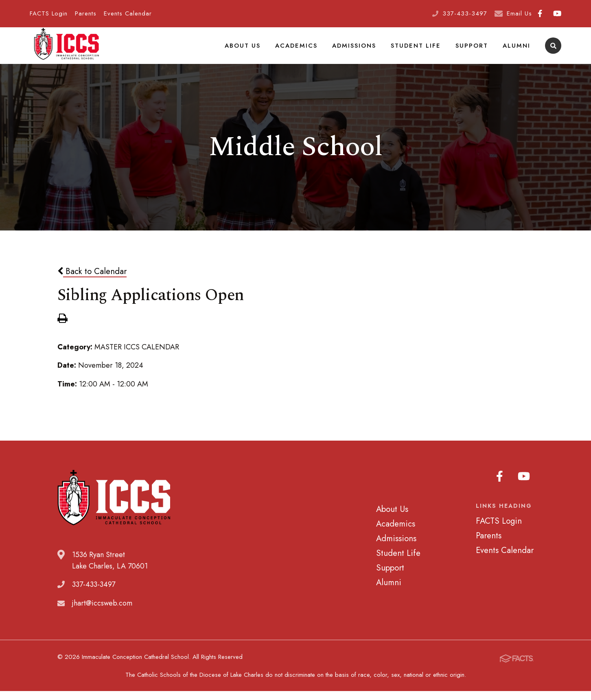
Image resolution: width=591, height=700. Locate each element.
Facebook (540, 13)
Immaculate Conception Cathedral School (66, 51)
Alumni (517, 50)
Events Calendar (128, 13)
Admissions (359, 50)
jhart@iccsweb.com (102, 614)
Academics (302, 50)
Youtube (557, 13)
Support (474, 50)
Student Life (420, 50)
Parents (86, 13)
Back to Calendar (92, 281)
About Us (250, 50)
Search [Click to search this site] (553, 51)
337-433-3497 (465, 13)
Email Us (519, 13)
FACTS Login (49, 13)
